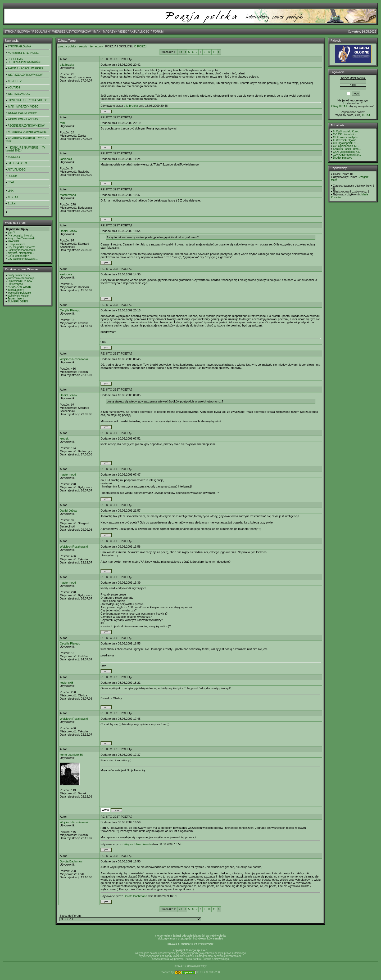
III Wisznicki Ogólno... (346, 140)
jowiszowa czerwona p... (22, 278)
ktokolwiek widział (18, 296)
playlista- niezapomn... (21, 253)
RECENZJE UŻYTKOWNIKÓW (26, 126)
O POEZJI (141, 46)
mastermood (68, 195)
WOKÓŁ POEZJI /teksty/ (22, 113)
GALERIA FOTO (17, 163)
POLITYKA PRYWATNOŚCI (24, 62)
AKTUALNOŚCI (140, 32)
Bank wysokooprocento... (22, 250)
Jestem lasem (16, 299)
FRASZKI (13, 241)
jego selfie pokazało (19, 293)
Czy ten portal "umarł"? (21, 247)
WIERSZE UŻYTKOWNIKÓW (72, 32)
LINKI (11, 191)
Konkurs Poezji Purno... (347, 149)
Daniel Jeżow (68, 231)
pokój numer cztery (19, 275)
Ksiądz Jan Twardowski (21, 238)
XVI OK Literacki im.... (346, 134)
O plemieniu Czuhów (20, 281)
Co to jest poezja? (18, 256)
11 (214, 52)
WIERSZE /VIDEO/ (19, 94)
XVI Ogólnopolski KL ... (347, 146)
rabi (62, 123)
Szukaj (12, 203)
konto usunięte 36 (71, 755)
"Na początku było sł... (21, 236)
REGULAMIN (41, 32)
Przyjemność (15, 284)
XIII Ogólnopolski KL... (346, 143)
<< (180, 52)
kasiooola (66, 159)
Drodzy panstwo (343, 158)
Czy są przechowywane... (23, 259)
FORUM (158, 32)
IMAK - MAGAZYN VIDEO (110, 32)
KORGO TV (15, 81)
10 (209, 52)
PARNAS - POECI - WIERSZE (26, 68)
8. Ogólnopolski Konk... (347, 131)
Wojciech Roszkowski (74, 359)
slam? (11, 233)
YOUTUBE (14, 88)
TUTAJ (366, 115)
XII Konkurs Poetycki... (346, 137)
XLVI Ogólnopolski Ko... (347, 155)
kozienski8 (67, 683)
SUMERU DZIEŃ (18, 301)
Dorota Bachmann (72, 861)
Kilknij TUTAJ (339, 106)
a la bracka (67, 65)
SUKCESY (14, 157)
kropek (64, 438)
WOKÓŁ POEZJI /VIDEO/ (23, 119)
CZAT (11, 182)
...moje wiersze (17, 244)
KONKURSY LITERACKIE (23, 53)
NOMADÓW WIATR (19, 287)
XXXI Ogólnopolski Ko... (347, 152)
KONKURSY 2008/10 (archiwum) (27, 132)
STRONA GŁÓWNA (17, 32)
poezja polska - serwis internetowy (81, 46)
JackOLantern (16, 290)
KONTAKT (14, 197)
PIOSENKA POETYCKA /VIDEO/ (27, 100)
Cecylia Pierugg (70, 310)
